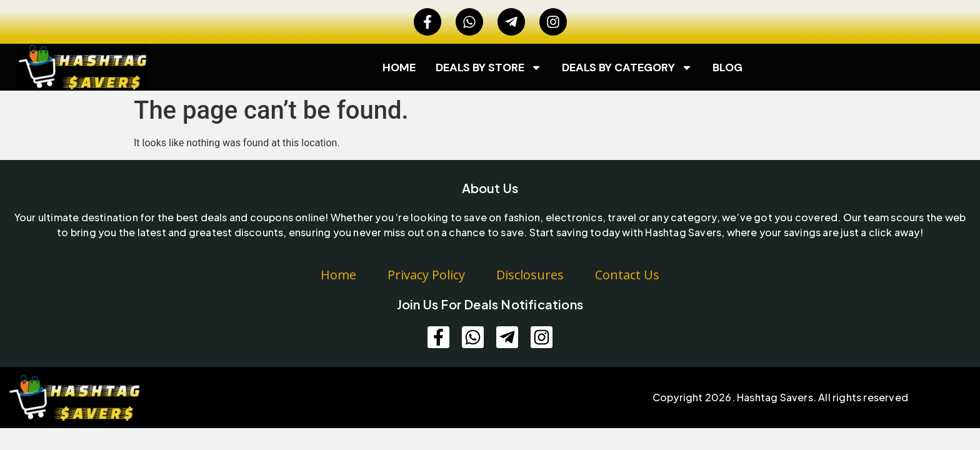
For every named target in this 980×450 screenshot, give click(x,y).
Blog (727, 67)
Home (399, 67)
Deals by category (627, 67)
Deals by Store (489, 67)
